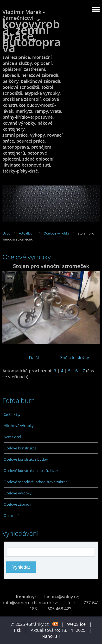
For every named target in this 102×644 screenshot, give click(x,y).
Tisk (17, 630)
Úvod (6, 233)
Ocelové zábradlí (17, 504)
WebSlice (76, 624)
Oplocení (11, 515)
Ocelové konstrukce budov (26, 459)
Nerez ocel (12, 437)
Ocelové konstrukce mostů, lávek (31, 470)
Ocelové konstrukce (20, 448)
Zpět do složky (75, 358)
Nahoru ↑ (51, 636)
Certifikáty (12, 414)
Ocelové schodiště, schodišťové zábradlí (37, 482)
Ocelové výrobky (57, 233)
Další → (37, 358)
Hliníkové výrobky (19, 426)
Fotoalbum (27, 233)
